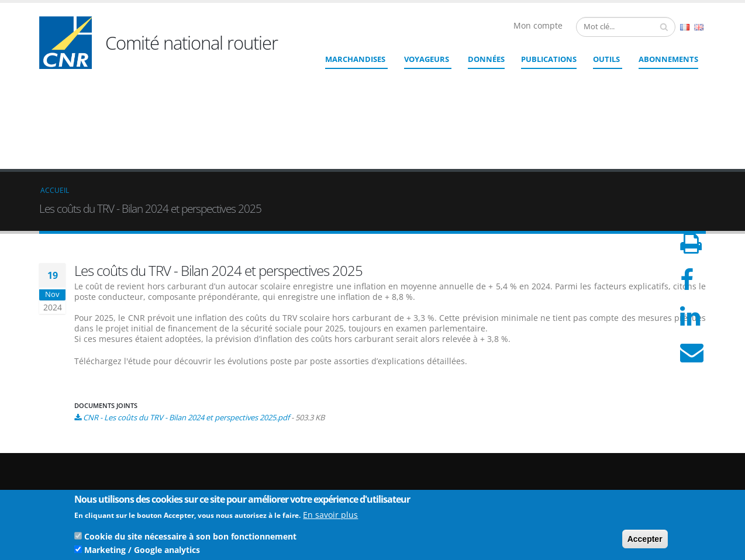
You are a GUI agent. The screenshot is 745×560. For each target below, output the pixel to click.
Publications (549, 59)
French (685, 27)
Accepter (645, 541)
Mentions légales (646, 470)
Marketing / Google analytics (142, 552)
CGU (625, 479)
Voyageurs (427, 59)
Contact (437, 473)
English (699, 27)
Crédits (629, 460)
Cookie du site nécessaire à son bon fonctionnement (190, 539)
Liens (626, 451)
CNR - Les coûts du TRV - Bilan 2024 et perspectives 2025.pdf (186, 332)
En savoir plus (330, 517)
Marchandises (355, 59)
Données (486, 59)
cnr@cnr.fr (453, 456)
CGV (624, 488)
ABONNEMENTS (668, 59)
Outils (606, 59)
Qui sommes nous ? (651, 442)
